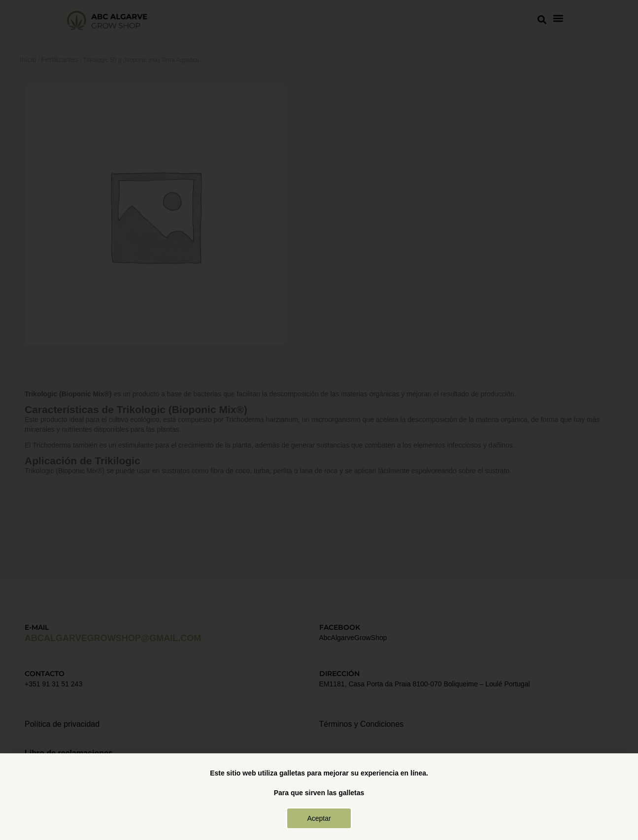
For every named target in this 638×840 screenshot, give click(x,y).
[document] (319, 420)
